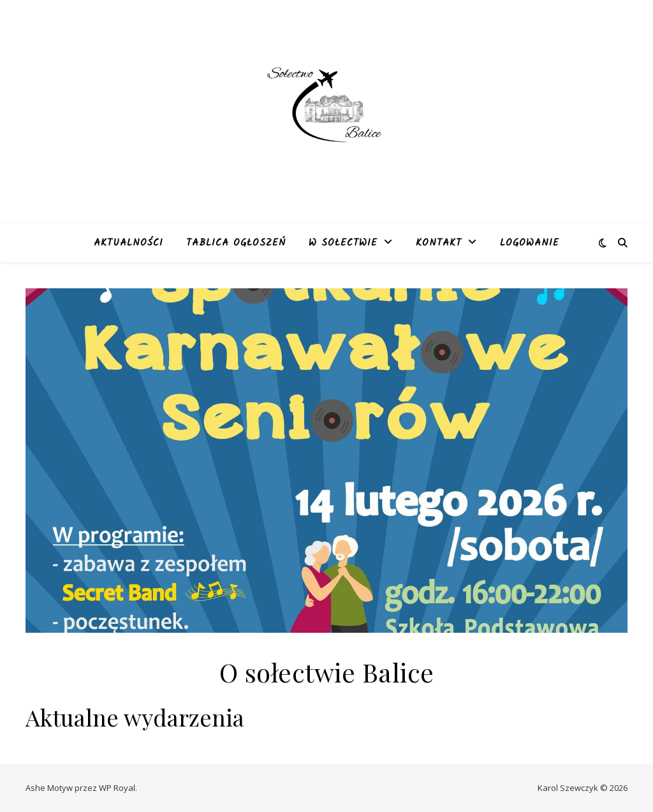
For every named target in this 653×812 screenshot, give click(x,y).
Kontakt (439, 243)
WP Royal (117, 788)
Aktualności (128, 243)
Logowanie (530, 243)
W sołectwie (343, 243)
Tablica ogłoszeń (236, 243)
